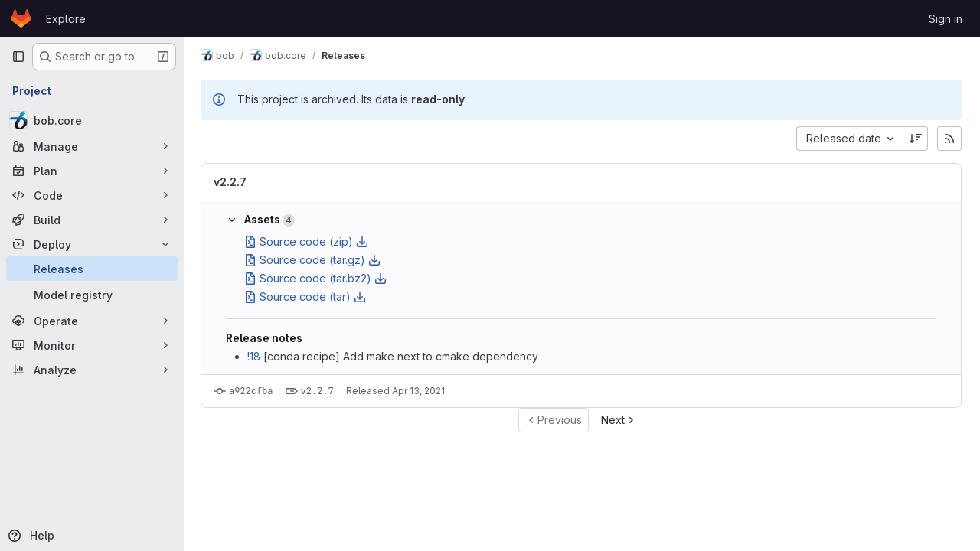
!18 (255, 356)
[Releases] (92, 269)
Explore (66, 19)
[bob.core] (92, 120)
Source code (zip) (308, 241)
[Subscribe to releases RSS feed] (949, 139)
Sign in (946, 19)
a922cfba (253, 391)
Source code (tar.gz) (314, 260)
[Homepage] (21, 18)
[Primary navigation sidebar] (18, 57)
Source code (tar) (307, 297)
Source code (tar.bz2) (317, 278)
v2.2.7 (232, 182)
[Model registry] (92, 295)
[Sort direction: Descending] (916, 139)
